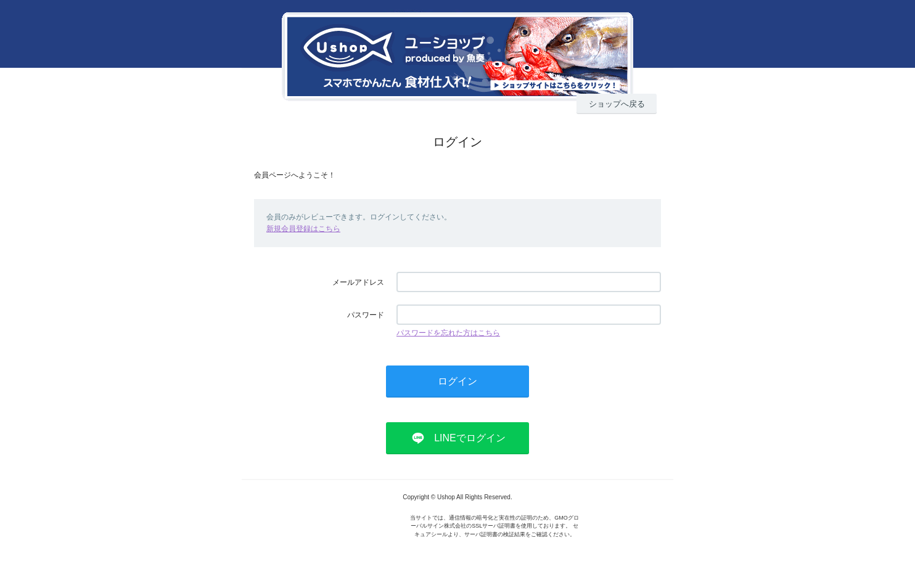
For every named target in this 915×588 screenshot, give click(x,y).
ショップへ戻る (617, 104)
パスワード (366, 315)
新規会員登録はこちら (303, 229)
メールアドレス (358, 282)
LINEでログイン (470, 438)
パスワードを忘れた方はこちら (448, 333)
